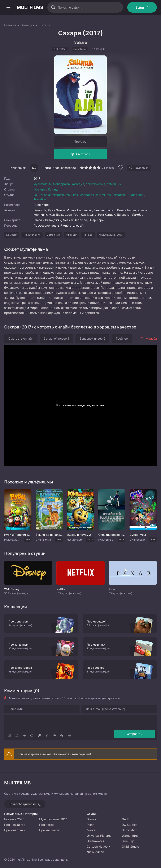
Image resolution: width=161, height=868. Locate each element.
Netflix (126, 819)
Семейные (53, 235)
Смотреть (83, 154)
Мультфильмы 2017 (111, 235)
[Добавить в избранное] (121, 168)
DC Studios (129, 825)
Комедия (12, 235)
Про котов (46, 825)
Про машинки (49, 830)
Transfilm (40, 199)
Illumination (129, 830)
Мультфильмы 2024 (53, 819)
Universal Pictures (99, 836)
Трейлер (80, 141)
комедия (78, 184)
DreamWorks (95, 841)
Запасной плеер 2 (92, 338)
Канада (53, 189)
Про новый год (15, 825)
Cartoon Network (99, 846)
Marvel (91, 830)
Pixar (90, 825)
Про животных (15, 830)
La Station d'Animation (49, 195)
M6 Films (72, 195)
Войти (140, 7)
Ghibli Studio (130, 846)
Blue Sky (128, 841)
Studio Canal (135, 195)
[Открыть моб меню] (8, 7)
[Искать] (53, 7)
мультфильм (42, 184)
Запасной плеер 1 (56, 338)
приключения (95, 184)
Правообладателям (22, 804)
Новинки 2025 (14, 819)
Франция (40, 189)
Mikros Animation (113, 195)
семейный (114, 184)
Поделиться (141, 168)
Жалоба (149, 338)
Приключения (32, 235)
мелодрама (61, 184)
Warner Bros (130, 836)
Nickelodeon (95, 852)
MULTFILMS (30, 7)
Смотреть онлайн (21, 338)
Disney (91, 819)
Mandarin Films (90, 195)
